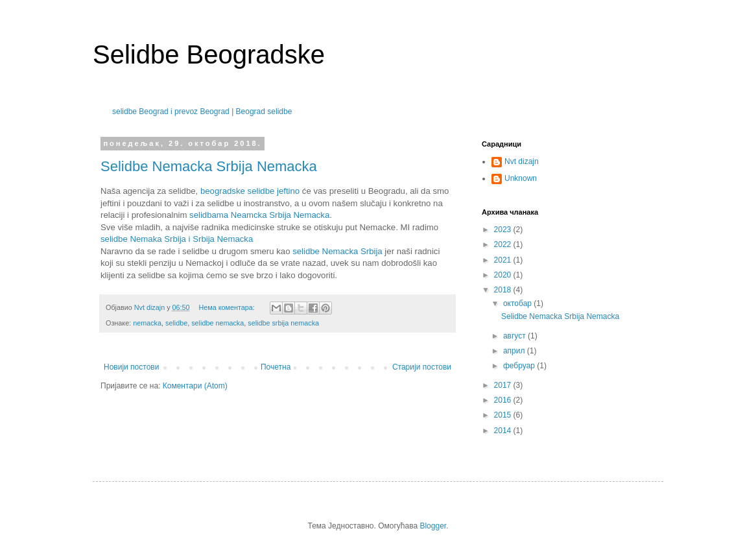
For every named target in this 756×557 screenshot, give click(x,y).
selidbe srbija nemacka (283, 323)
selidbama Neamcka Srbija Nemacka (259, 215)
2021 (504, 260)
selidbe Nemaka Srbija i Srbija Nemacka (177, 239)
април (515, 351)
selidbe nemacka (218, 323)
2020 (504, 275)
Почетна (276, 367)
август (515, 336)
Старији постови (422, 367)
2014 (504, 431)
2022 (504, 244)
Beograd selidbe (264, 112)
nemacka (147, 323)
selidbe (176, 323)
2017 (504, 385)
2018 (504, 290)
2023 (504, 230)
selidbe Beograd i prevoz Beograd (171, 112)
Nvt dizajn (522, 161)
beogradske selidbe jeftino (250, 191)
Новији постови (131, 367)
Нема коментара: (227, 307)
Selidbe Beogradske (209, 54)
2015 (504, 415)
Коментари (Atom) (195, 386)
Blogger (433, 526)
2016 (504, 400)
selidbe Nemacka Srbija (337, 251)
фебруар (520, 366)
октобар (518, 303)
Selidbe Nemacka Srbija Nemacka (209, 166)
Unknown (521, 178)
